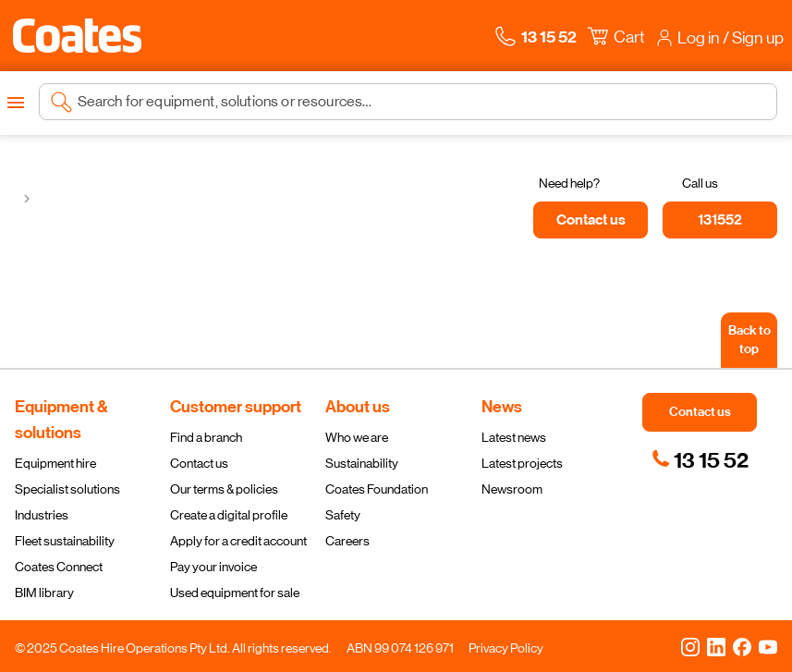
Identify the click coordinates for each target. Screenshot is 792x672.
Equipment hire (55, 463)
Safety (343, 515)
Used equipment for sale (235, 593)
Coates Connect (59, 567)
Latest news (514, 437)
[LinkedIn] (716, 646)
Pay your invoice (213, 567)
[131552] (720, 220)
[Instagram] (690, 646)
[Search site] (422, 102)
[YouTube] (768, 646)
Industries (42, 515)
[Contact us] (591, 220)
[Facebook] (742, 646)
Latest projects (522, 463)
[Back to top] (749, 340)
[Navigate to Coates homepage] (77, 36)
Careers (347, 541)
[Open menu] (16, 103)
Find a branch (206, 437)
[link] (700, 460)
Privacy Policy (506, 648)
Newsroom (512, 489)
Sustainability (362, 463)
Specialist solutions (67, 489)
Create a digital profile (229, 515)
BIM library (44, 593)
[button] (77, 36)
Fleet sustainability (65, 541)
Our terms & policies (224, 489)
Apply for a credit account (238, 541)
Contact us (199, 463)
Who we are (357, 437)
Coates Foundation (377, 489)
